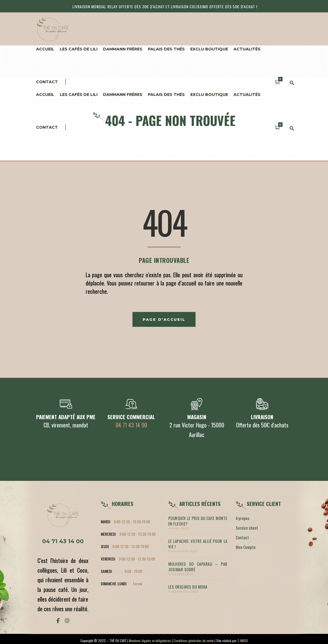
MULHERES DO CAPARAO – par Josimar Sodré (198, 567)
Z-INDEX (243, 641)
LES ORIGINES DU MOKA (188, 587)
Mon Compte (246, 547)
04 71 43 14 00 (131, 425)
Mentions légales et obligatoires (150, 641)
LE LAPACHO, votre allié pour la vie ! (198, 544)
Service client (247, 528)
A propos (242, 518)
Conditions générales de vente (194, 641)
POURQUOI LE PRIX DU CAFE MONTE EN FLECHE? (198, 521)
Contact (242, 537)
